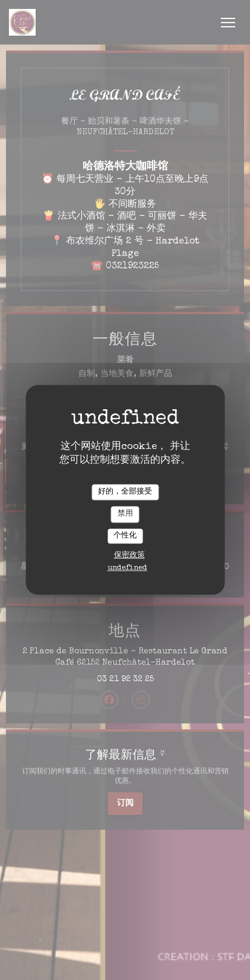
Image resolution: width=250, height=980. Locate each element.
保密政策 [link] (129, 556)
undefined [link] (127, 569)
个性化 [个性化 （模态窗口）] (125, 536)
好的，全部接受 (125, 492)
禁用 (125, 514)
